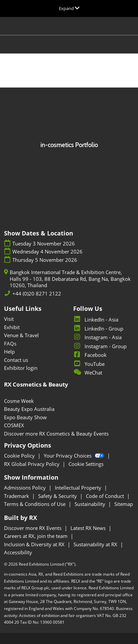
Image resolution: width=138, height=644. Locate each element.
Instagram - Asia (97, 337)
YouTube (89, 364)
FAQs (10, 344)
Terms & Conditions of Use (35, 504)
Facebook (90, 355)
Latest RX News (89, 528)
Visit (9, 319)
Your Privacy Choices (75, 456)
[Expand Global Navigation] (69, 8)
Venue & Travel (21, 335)
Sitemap (124, 504)
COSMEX (14, 425)
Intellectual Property (79, 488)
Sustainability (91, 504)
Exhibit (12, 327)
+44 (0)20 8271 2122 (37, 294)
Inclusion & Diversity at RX (35, 544)
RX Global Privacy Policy (32, 464)
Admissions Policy (26, 488)
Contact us (16, 360)
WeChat (88, 373)
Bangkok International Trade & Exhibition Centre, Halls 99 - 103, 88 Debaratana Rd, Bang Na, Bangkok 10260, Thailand (70, 279)
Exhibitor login (21, 368)
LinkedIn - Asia (96, 319)
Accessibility (18, 552)
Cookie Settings (86, 464)
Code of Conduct (106, 496)
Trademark (17, 496)
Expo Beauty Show (25, 417)
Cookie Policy (20, 456)
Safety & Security (58, 496)
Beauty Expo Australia (29, 409)
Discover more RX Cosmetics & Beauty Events (56, 434)
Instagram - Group (100, 346)
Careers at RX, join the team (36, 536)
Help (9, 352)
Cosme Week (19, 401)
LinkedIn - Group (98, 329)
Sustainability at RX (96, 544)
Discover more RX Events (33, 528)
